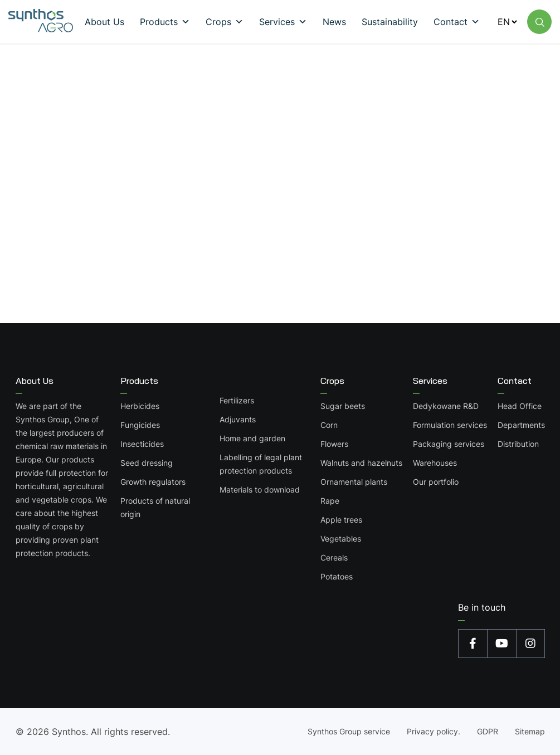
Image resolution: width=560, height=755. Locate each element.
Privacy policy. (434, 731)
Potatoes (337, 576)
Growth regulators (153, 482)
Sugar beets (343, 406)
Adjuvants (238, 419)
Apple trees (341, 520)
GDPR (488, 731)
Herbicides (140, 406)
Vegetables (341, 539)
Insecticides (142, 444)
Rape (330, 501)
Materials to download (260, 489)
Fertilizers (237, 400)
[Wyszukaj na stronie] (539, 22)
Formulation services (450, 425)
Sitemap (530, 731)
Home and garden (252, 438)
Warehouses (435, 463)
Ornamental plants (354, 482)
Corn (329, 425)
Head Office (520, 406)
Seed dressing (147, 463)
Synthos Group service (349, 731)
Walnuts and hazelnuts (361, 463)
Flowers (334, 444)
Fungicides (140, 425)
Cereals (334, 557)
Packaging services (449, 444)
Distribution (518, 444)
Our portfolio (436, 482)
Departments (521, 425)
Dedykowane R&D (446, 406)
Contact (515, 381)
